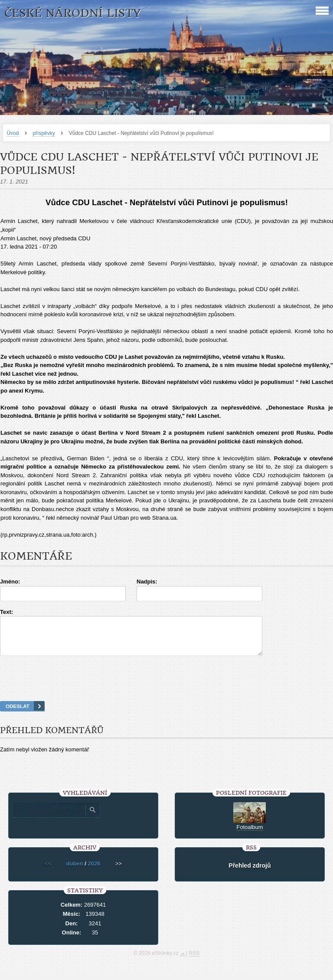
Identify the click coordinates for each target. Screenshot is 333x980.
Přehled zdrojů (250, 873)
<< (48, 871)
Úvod (13, 133)
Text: (7, 612)
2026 (94, 871)
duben (75, 871)
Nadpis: (147, 582)
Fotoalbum (250, 835)
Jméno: (10, 582)
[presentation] (166, 689)
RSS (194, 961)
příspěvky (44, 133)
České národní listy (73, 13)
